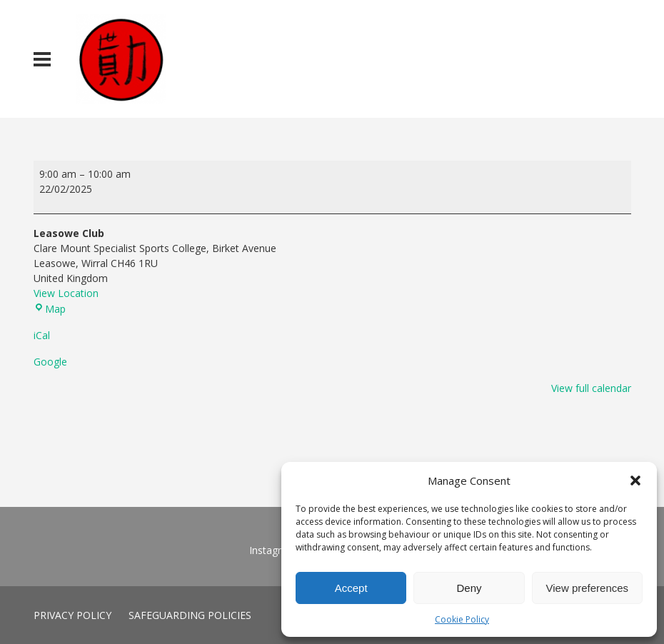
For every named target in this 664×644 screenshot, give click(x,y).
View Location (66, 293)
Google (50, 362)
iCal (42, 335)
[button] (635, 481)
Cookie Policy (462, 619)
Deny (469, 588)
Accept (351, 588)
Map (50, 309)
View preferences (588, 588)
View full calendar (591, 388)
